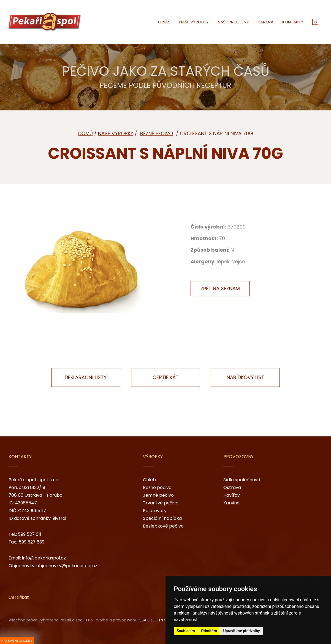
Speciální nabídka (162, 518)
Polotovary (155, 511)
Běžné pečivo (157, 487)
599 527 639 (32, 542)
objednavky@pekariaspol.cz (67, 566)
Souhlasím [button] (186, 631)
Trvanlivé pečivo (161, 503)
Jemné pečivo (158, 495)
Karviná (231, 503)
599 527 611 (30, 534)
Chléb (149, 480)
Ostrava (232, 487)
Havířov (232, 495)
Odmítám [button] (209, 631)
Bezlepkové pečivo (163, 526)
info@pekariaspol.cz (44, 558)
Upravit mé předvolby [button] (241, 631)
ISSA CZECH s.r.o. (154, 620)
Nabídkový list (245, 377)
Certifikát (166, 377)
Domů (86, 133)
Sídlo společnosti (242, 480)
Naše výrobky (116, 133)
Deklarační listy (86, 377)
